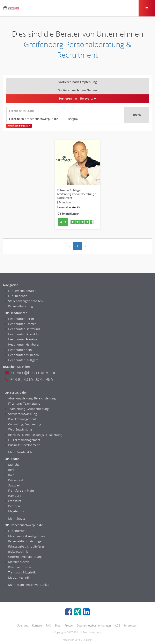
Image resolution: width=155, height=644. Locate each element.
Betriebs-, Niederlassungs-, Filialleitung (34, 435)
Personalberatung (19, 306)
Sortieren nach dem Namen (77, 90)
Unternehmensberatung (23, 557)
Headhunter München (22, 355)
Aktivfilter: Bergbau (19, 126)
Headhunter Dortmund (23, 329)
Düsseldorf (14, 480)
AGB (117, 625)
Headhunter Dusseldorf (23, 334)
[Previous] (70, 246)
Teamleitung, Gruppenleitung (27, 409)
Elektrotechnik (16, 552)
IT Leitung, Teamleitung (23, 403)
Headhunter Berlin (20, 319)
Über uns (22, 625)
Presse (69, 625)
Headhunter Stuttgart (21, 360)
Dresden (13, 506)
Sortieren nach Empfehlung (78, 82)
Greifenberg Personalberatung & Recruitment (77, 50)
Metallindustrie (17, 562)
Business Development (22, 445)
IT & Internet (15, 531)
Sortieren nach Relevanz (77, 98)
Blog (58, 625)
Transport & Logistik (20, 572)
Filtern (136, 115)
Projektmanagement (21, 419)
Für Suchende (16, 296)
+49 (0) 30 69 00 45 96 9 (29, 379)
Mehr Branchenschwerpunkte (27, 585)
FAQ (48, 625)
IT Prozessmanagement (23, 440)
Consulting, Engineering (23, 424)
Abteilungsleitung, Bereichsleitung (30, 398)
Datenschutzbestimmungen (94, 625)
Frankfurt (13, 501)
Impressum (131, 625)
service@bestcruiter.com (31, 373)
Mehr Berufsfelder (19, 452)
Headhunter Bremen (21, 324)
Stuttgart (13, 485)
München (13, 465)
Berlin (11, 470)
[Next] (85, 246)
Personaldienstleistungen (24, 541)
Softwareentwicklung (21, 414)
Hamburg (13, 496)
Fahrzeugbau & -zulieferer (25, 546)
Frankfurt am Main (20, 490)
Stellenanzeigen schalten (24, 301)
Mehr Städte (15, 518)
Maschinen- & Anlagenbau (25, 536)
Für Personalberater (20, 291)
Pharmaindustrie (18, 567)
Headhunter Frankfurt (22, 339)
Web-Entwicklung (19, 429)
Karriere (37, 625)
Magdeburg (15, 511)
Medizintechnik (17, 577)
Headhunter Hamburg (22, 344)
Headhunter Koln (19, 350)
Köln (10, 475)
